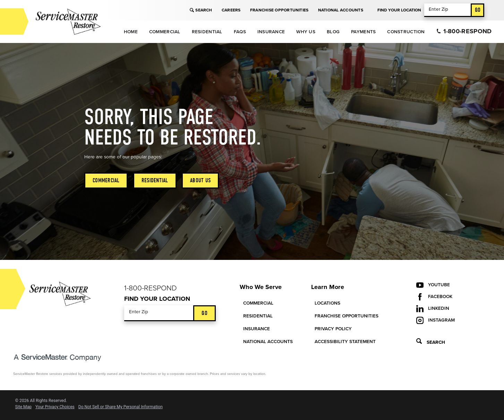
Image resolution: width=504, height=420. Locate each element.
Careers (231, 10)
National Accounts (341, 10)
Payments (363, 32)
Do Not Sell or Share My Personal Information (121, 407)
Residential (207, 32)
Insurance (271, 32)
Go (478, 10)
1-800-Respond (464, 31)
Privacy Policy (333, 329)
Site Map (23, 407)
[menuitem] (131, 32)
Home (131, 32)
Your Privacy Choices (55, 407)
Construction (406, 32)
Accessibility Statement (345, 342)
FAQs (240, 32)
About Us (200, 180)
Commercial (165, 32)
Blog (333, 32)
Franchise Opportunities (279, 10)
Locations (327, 303)
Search (201, 10)
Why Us (306, 32)
